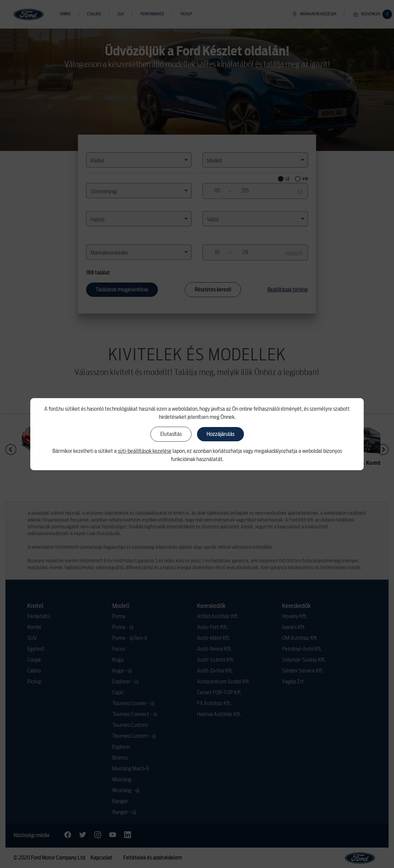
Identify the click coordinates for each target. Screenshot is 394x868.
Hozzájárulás (220, 434)
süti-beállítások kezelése (145, 451)
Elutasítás (171, 434)
